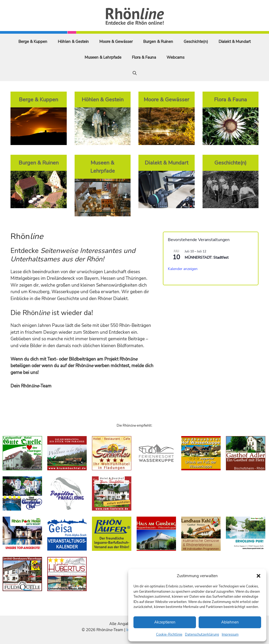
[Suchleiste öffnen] (135, 73)
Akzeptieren (165, 622)
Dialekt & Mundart (235, 42)
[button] (258, 576)
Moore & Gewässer (116, 42)
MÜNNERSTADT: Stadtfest (207, 258)
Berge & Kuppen (33, 42)
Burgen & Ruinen (158, 42)
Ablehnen (230, 622)
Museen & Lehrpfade (103, 57)
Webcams (175, 57)
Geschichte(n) (196, 42)
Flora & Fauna (144, 57)
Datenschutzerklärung (202, 635)
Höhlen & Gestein (73, 42)
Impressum (230, 635)
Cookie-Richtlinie (169, 635)
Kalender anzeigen (183, 269)
